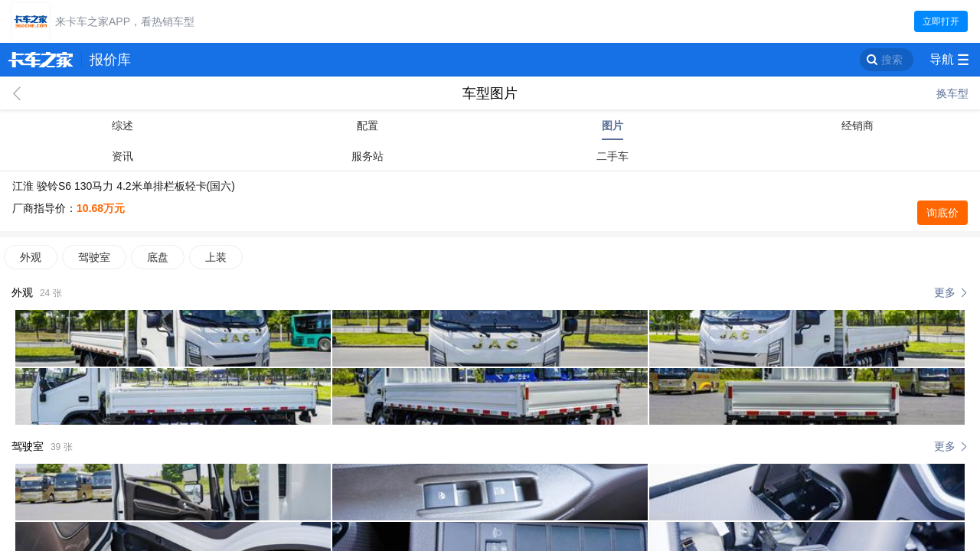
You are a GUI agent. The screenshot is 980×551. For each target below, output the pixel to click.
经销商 (857, 126)
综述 (122, 126)
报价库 (110, 60)
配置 (367, 126)
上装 (216, 257)
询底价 (942, 213)
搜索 (892, 60)
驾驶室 (94, 257)
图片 (612, 126)
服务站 (367, 156)
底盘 (158, 257)
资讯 (122, 156)
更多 (945, 292)
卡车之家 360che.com (41, 60)
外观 (31, 257)
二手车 (612, 156)
